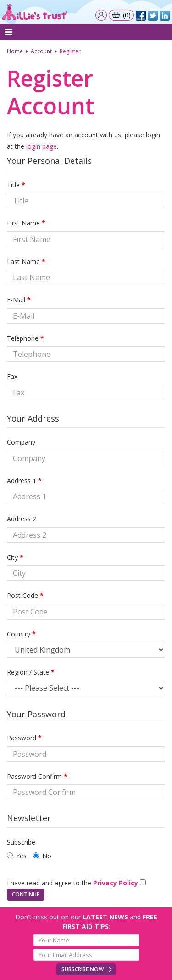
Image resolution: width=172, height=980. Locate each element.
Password (22, 738)
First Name (23, 223)
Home (15, 51)
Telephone (23, 338)
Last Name (23, 262)
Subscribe (21, 842)
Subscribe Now (83, 969)
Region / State (28, 672)
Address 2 (22, 519)
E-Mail (16, 300)
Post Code (22, 595)
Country (19, 634)
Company (21, 442)
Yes (17, 856)
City (12, 557)
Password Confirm (34, 776)
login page (42, 146)
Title (13, 185)
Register (70, 51)
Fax (12, 376)
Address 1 (22, 481)
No (42, 856)
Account (41, 51)
